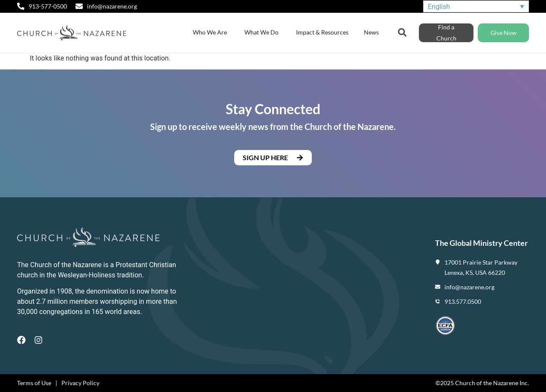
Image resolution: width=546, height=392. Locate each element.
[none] (476, 7)
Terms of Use (34, 383)
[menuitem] (476, 7)
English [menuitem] (439, 6)
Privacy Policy (80, 383)
